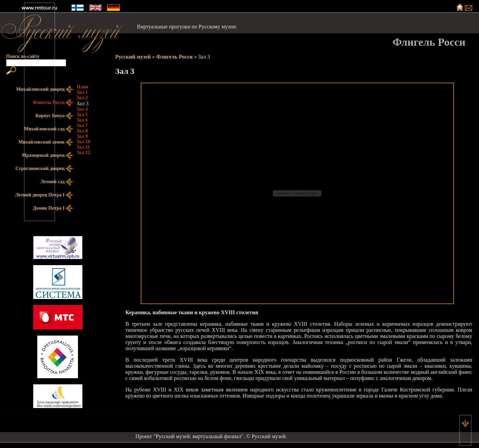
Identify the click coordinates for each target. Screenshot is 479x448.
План (82, 87)
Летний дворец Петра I (44, 195)
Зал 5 (82, 115)
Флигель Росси (175, 57)
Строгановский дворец (45, 169)
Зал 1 (82, 92)
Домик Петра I (53, 208)
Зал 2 (82, 98)
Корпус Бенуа (55, 116)
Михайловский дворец (45, 90)
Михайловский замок (46, 142)
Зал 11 (83, 147)
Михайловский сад (49, 129)
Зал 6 (82, 120)
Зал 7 (82, 125)
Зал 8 (82, 131)
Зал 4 (82, 109)
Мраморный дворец (48, 156)
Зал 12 (83, 153)
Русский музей (133, 57)
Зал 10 (83, 142)
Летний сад (57, 182)
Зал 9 (82, 136)
